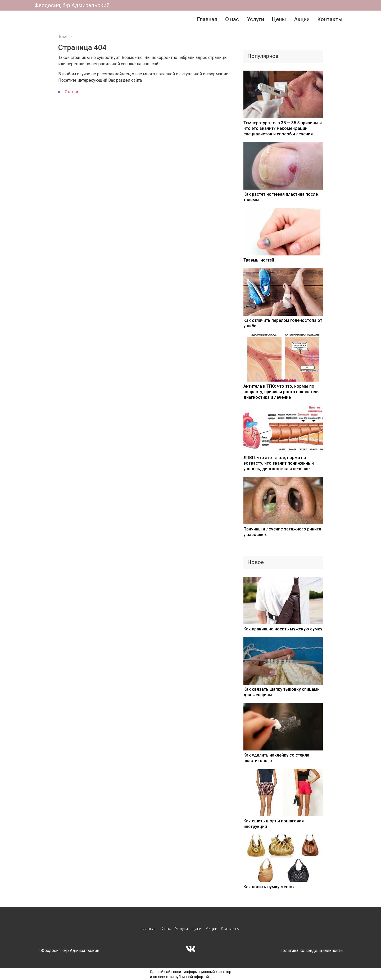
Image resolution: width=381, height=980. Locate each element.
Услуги (255, 19)
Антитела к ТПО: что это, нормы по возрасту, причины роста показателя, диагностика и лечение (282, 392)
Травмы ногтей (259, 260)
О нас (232, 19)
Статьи (71, 92)
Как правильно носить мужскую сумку (283, 629)
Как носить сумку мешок (269, 887)
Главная (207, 19)
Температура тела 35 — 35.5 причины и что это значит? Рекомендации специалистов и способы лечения (283, 128)
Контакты (330, 19)
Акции (302, 19)
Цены (279, 19)
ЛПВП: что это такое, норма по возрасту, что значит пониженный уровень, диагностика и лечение (279, 463)
